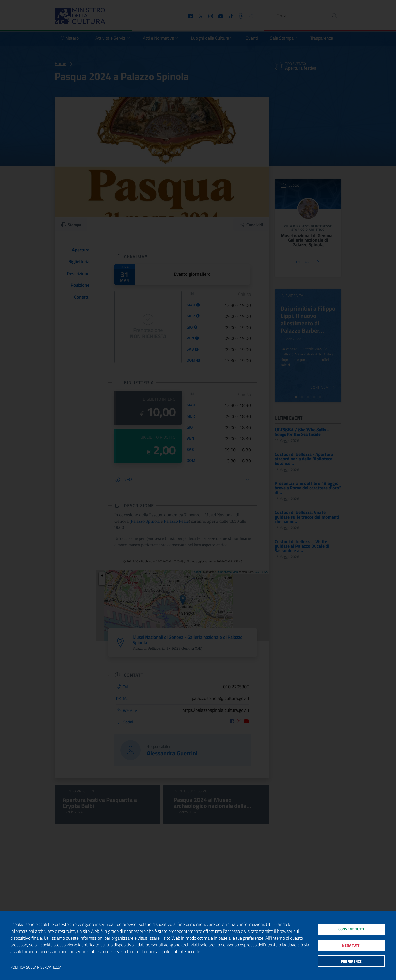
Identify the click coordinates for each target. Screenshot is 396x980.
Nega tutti (351, 945)
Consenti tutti (351, 928)
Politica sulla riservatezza (36, 967)
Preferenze (351, 962)
